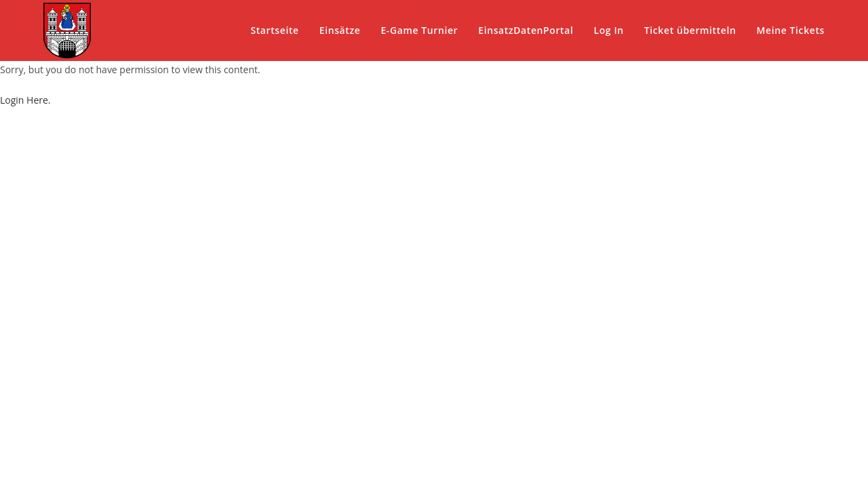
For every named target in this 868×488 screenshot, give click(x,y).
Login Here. (25, 100)
